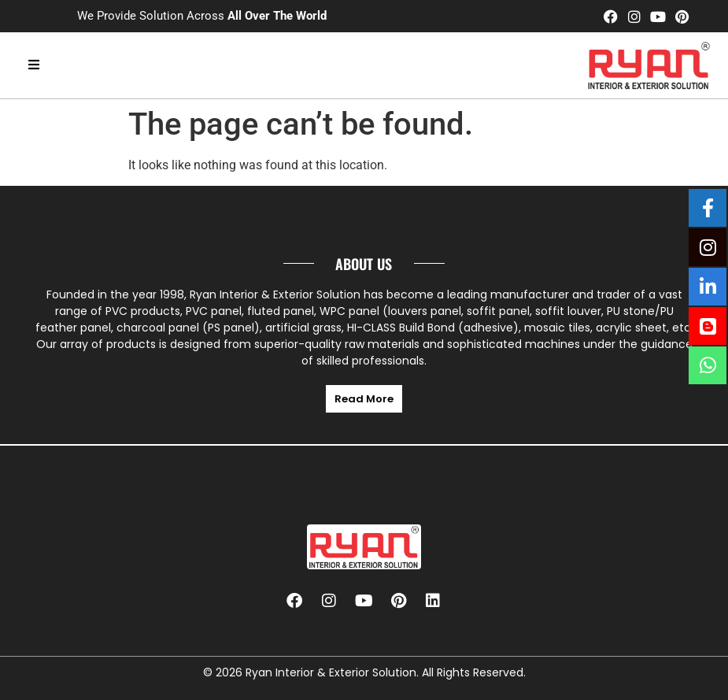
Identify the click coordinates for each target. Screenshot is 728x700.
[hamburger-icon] (33, 65)
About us (364, 264)
